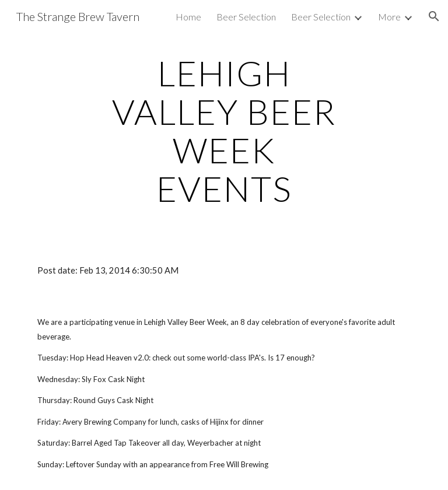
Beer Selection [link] (246, 17)
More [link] (389, 17)
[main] (224, 131)
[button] (434, 16)
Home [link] (188, 17)
